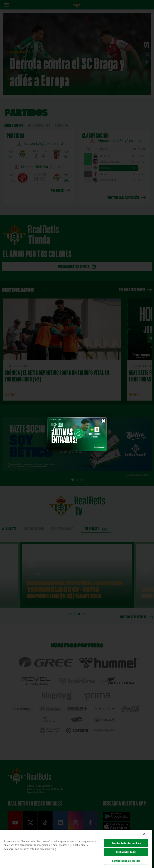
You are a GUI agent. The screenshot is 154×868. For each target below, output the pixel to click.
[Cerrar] (144, 834)
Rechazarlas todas (126, 852)
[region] (76, 849)
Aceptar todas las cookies (126, 843)
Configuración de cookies (126, 861)
